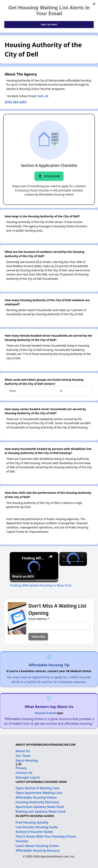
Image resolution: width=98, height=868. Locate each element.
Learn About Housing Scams (37, 846)
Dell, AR (43, 96)
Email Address (39, 619)
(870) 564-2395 (16, 102)
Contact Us (24, 773)
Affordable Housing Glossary (38, 850)
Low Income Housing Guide (37, 827)
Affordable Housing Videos (36, 797)
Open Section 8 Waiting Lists (38, 788)
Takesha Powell (45, 713)
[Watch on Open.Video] (23, 576)
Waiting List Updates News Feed (40, 811)
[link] (16, 558)
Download (49, 176)
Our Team (23, 756)
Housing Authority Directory (38, 802)
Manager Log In (28, 777)
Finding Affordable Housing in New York (33, 558)
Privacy (21, 768)
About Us (23, 751)
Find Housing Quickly (32, 822)
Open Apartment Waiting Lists (39, 793)
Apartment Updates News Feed (40, 807)
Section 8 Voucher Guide (34, 832)
